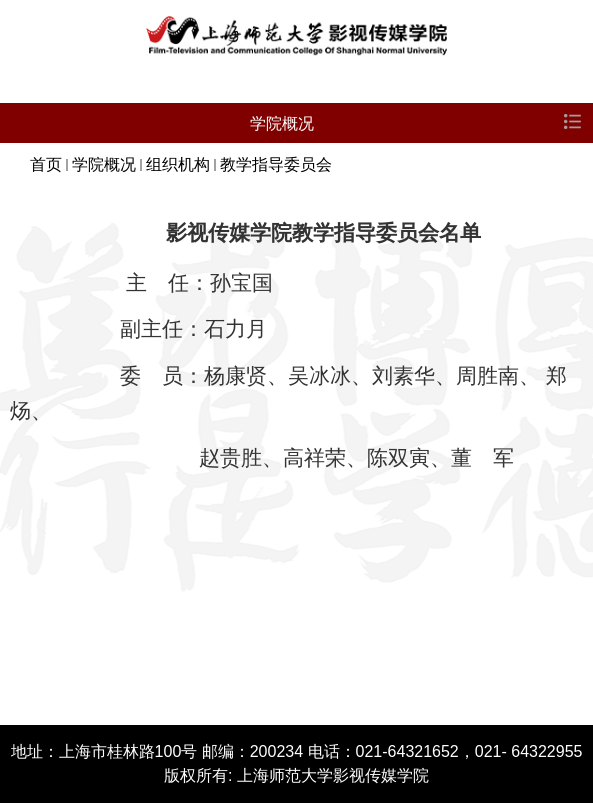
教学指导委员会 (276, 164)
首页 (46, 164)
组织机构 (178, 164)
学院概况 (104, 164)
